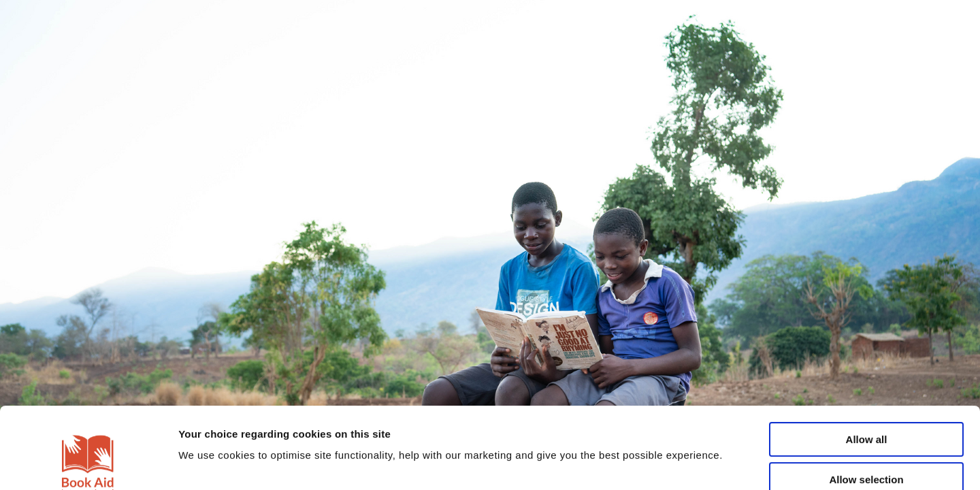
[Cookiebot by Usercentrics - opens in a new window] (88, 463)
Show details (714, 463)
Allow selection (866, 398)
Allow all (867, 358)
